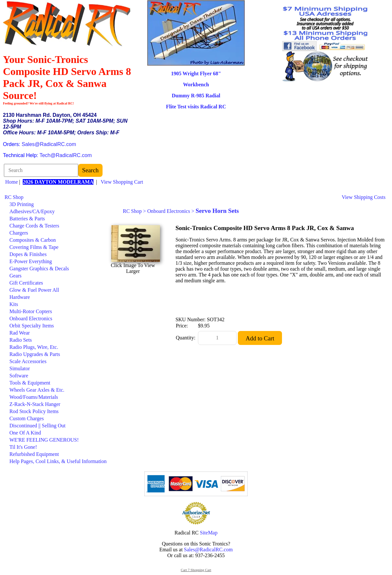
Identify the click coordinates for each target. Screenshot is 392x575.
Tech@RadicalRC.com (66, 155)
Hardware (20, 297)
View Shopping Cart (122, 182)
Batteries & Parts (27, 219)
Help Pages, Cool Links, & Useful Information (58, 461)
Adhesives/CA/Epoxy (32, 211)
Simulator (20, 368)
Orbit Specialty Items (32, 326)
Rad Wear (20, 333)
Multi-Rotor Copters (31, 311)
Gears (15, 276)
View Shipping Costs (364, 197)
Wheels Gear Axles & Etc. (37, 390)
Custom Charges (27, 418)
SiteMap (209, 533)
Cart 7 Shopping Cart (196, 570)
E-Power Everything (31, 261)
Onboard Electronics (31, 318)
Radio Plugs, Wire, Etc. (34, 347)
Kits (14, 304)
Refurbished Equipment (34, 454)
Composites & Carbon (33, 240)
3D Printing (22, 204)
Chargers (19, 233)
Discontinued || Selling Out (37, 426)
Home (12, 182)
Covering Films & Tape (34, 247)
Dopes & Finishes (28, 254)
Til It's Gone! (23, 447)
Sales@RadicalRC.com (49, 144)
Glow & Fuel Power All (34, 290)
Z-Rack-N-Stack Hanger (35, 404)
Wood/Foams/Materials (34, 397)
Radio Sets (21, 340)
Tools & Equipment (30, 383)
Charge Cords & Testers (34, 226)
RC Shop (14, 197)
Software (19, 376)
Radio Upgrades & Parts (35, 354)
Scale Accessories (28, 361)
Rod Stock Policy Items (34, 411)
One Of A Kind (25, 433)
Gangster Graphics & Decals (39, 269)
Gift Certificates (26, 283)
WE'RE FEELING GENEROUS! (44, 440)
